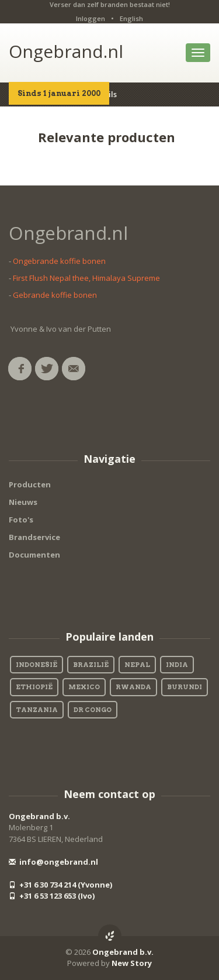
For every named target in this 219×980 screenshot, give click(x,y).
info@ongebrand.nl (53, 862)
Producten (30, 484)
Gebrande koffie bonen (55, 295)
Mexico (84, 687)
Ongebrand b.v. (39, 816)
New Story (132, 963)
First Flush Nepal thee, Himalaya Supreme (86, 278)
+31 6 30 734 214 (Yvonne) (60, 885)
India (177, 665)
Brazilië (91, 665)
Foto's (21, 520)
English (131, 18)
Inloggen (91, 18)
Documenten (34, 555)
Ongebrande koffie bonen (59, 261)
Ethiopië (34, 687)
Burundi (185, 687)
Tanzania (37, 710)
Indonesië (36, 665)
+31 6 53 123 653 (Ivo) (52, 896)
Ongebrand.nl (66, 51)
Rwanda (133, 687)
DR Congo (93, 710)
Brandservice (34, 537)
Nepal (137, 665)
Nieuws (23, 502)
